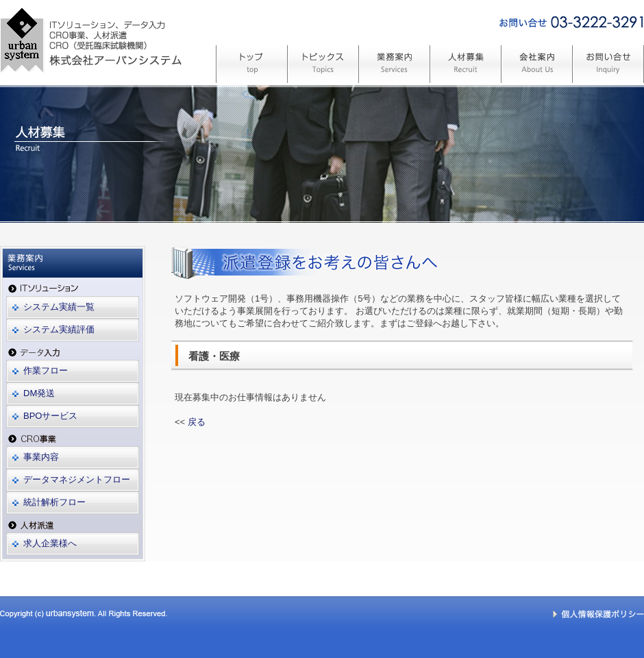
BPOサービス (50, 416)
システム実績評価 (59, 329)
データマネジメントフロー (77, 479)
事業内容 (41, 457)
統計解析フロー (54, 502)
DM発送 (39, 393)
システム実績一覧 (59, 307)
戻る (197, 422)
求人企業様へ (50, 543)
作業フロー (46, 370)
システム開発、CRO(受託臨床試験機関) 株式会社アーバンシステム (91, 98)
